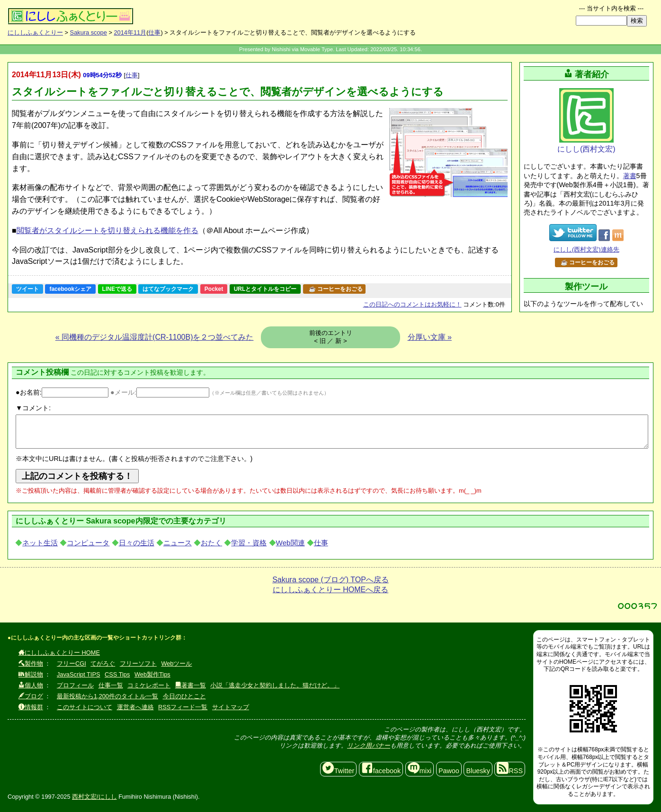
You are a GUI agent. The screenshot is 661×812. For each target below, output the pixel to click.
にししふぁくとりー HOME (59, 653)
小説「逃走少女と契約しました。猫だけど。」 (275, 685)
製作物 (31, 663)
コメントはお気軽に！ (412, 304)
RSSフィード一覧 (183, 707)
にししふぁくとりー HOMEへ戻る (330, 590)
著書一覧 (191, 685)
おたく (211, 543)
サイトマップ (231, 707)
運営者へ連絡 (135, 707)
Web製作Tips (152, 674)
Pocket (214, 289)
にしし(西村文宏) (586, 121)
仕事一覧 (111, 685)
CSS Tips (117, 674)
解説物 (31, 674)
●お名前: (62, 392)
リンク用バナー (369, 745)
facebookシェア (70, 289)
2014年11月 (130, 32)
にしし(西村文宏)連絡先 (586, 249)
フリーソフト (138, 663)
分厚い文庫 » (430, 337)
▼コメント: (33, 408)
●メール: (160, 392)
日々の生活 (137, 543)
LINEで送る (117, 289)
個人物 (31, 685)
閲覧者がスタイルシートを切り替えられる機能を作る (107, 230)
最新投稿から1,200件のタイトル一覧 (107, 696)
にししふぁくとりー (35, 32)
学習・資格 (249, 543)
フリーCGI (71, 663)
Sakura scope (89, 32)
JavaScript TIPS (79, 674)
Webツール (176, 663)
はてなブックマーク (168, 289)
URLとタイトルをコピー (265, 289)
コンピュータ (88, 543)
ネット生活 (40, 543)
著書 (630, 176)
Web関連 (290, 543)
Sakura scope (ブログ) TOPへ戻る (330, 580)
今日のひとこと (184, 696)
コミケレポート (149, 685)
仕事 (154, 32)
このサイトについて (85, 707)
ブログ (31, 696)
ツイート (27, 289)
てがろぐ (103, 663)
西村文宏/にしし (94, 797)
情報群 (31, 707)
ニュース (178, 543)
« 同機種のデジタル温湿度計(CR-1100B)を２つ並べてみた (155, 337)
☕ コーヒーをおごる (336, 289)
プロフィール (75, 685)
